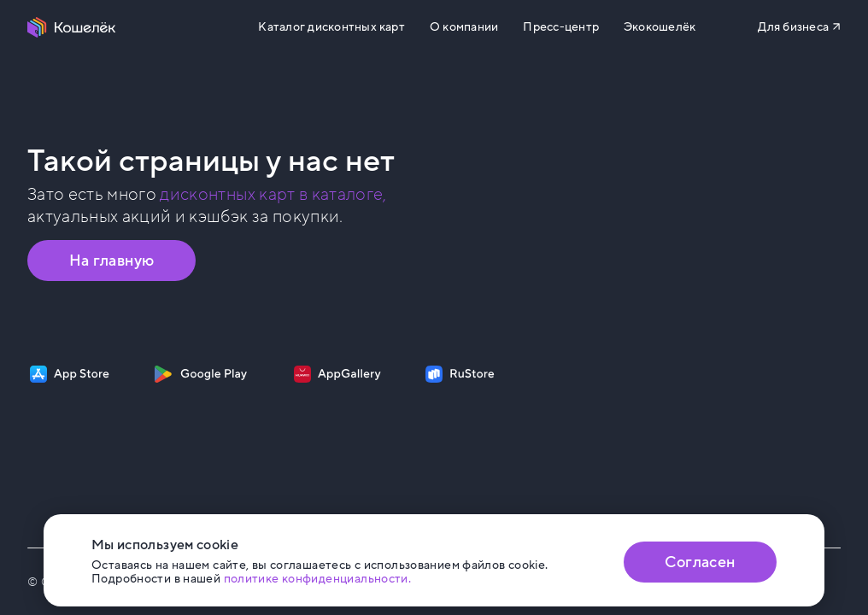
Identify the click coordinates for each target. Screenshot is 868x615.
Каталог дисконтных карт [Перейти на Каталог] (331, 27)
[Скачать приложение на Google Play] (200, 374)
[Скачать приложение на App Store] (70, 374)
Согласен (700, 562)
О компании (464, 27)
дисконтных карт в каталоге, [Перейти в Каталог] (273, 195)
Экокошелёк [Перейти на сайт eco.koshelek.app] (660, 27)
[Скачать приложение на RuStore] (460, 374)
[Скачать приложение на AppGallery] (337, 374)
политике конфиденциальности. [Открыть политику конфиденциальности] (318, 579)
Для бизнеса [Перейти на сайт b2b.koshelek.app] (793, 27)
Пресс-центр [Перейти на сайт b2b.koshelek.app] (561, 27)
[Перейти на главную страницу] (72, 27)
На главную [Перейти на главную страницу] (112, 261)
